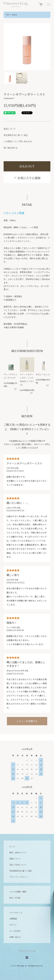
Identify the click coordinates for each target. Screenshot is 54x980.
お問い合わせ (15, 937)
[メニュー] (48, 4)
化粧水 (15, 15)
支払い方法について (18, 865)
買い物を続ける (11, 148)
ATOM (17, 898)
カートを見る (15, 931)
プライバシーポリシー (19, 877)
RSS (11, 898)
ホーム (12, 846)
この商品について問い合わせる (18, 141)
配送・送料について (18, 852)
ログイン (13, 925)
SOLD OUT (27, 166)
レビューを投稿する (27, 721)
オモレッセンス (43, 374)
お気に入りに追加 (27, 178)
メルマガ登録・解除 (18, 892)
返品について (10, 129)
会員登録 (13, 919)
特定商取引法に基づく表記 (16, 135)
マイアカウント (16, 913)
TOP (7, 15)
